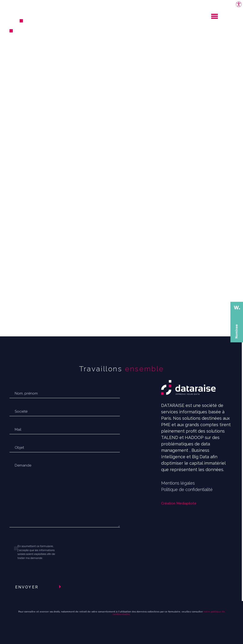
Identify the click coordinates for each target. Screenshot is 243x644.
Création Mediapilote (179, 503)
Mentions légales (178, 483)
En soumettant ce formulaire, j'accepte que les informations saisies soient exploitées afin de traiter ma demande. (36, 552)
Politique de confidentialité (187, 489)
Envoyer (27, 587)
